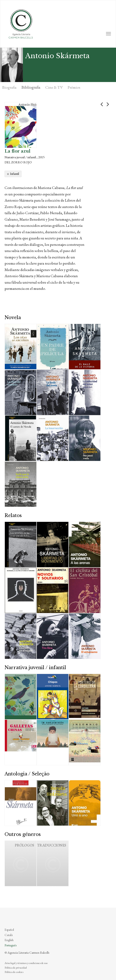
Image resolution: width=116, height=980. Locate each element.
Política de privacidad (16, 968)
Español (9, 930)
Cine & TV (54, 87)
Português (11, 945)
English (9, 940)
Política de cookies (14, 972)
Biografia (9, 87)
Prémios (74, 87)
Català (9, 935)
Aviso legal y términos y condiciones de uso (26, 963)
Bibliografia (31, 87)
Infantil (15, 174)
